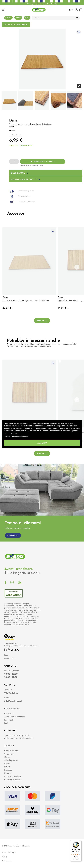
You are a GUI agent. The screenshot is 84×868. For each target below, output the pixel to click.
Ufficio (7, 767)
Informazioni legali (9, 852)
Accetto (42, 443)
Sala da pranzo (11, 760)
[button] (77, 267)
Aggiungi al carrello (43, 162)
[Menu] (80, 842)
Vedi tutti (42, 321)
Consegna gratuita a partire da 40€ (42, 4)
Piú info (7, 437)
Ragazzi (8, 773)
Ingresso (8, 770)
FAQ (6, 723)
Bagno (7, 763)
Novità (18, 18)
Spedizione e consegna (15, 717)
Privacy (4, 857)
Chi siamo (9, 713)
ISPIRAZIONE (13, 535)
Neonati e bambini (13, 776)
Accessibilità (6, 861)
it (71, 10)
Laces (7, 655)
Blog (27, 18)
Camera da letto (11, 751)
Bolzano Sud (10, 658)
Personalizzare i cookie (21, 437)
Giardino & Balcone (13, 780)
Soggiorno (9, 754)
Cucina (7, 757)
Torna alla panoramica (16, 24)
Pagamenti (9, 720)
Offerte (8, 18)
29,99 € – (8, 308)
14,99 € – (63, 308)
